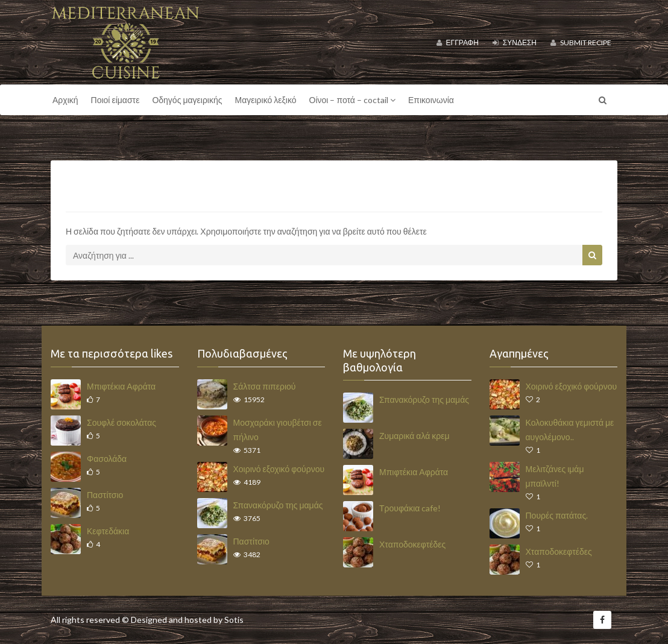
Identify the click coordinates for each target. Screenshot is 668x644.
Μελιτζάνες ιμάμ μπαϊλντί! (555, 476)
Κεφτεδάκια (108, 531)
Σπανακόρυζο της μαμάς (278, 505)
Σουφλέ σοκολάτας (121, 422)
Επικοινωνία (431, 100)
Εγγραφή (458, 43)
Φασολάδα (107, 459)
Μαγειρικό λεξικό (266, 100)
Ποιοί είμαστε (115, 100)
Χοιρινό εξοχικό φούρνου (279, 469)
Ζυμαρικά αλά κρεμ (414, 436)
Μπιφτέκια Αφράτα (121, 386)
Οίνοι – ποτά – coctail (352, 100)
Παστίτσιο (105, 495)
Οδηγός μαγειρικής (187, 100)
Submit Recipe (581, 43)
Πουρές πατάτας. (557, 515)
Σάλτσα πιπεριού (265, 386)
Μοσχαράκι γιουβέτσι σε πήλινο (278, 430)
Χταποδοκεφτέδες (412, 544)
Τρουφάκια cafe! (410, 508)
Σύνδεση (515, 43)
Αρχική (65, 100)
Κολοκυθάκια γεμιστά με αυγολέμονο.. (570, 430)
